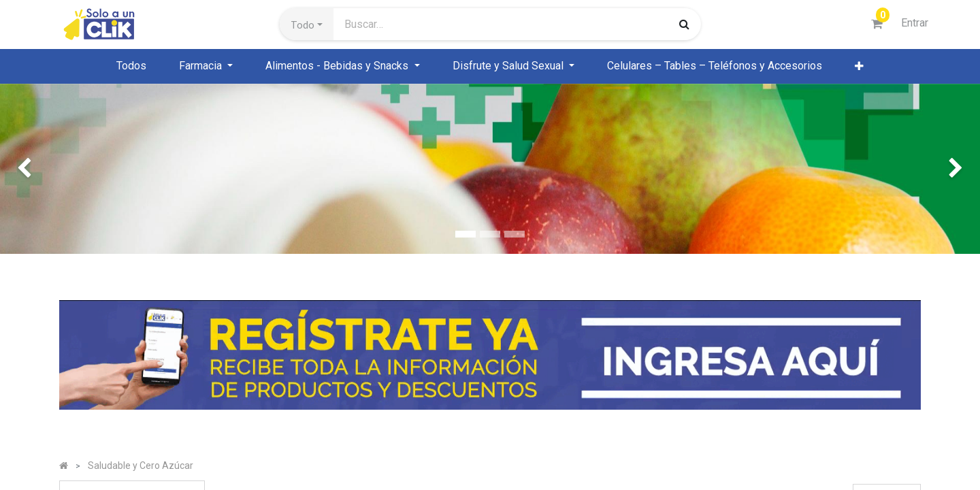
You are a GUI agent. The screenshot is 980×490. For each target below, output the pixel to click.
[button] (307, 24)
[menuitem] (131, 66)
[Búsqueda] (684, 24)
